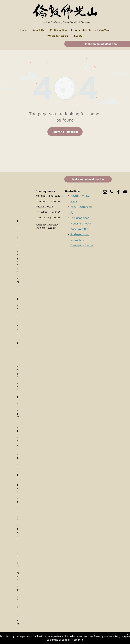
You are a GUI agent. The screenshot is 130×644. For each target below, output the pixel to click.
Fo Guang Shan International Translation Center (82, 240)
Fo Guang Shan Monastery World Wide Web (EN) (81, 223)
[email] (105, 192)
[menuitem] (24, 30)
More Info (77, 640)
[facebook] (118, 192)
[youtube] (125, 192)
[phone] (112, 192)
